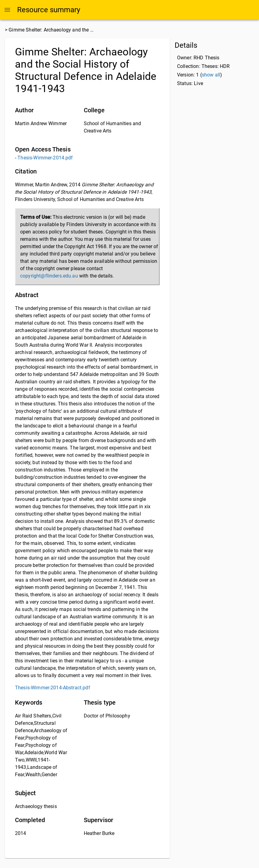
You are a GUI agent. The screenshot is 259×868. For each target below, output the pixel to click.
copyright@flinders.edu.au (49, 276)
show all (211, 75)
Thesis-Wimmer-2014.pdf (45, 158)
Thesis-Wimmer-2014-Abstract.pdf (53, 688)
